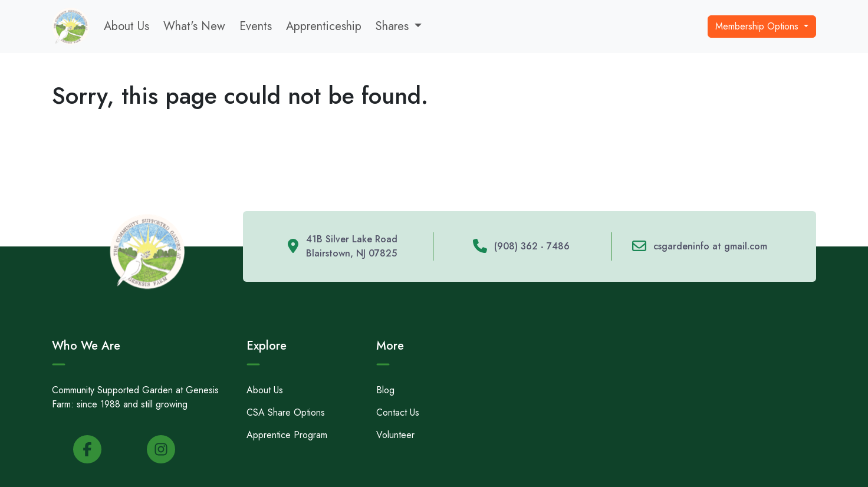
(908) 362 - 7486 (532, 246)
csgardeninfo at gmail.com (710, 246)
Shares (392, 26)
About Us (126, 26)
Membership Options (758, 26)
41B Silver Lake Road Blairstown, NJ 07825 (352, 246)
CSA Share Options (286, 412)
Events (256, 26)
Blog (385, 390)
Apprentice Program (287, 435)
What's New (194, 26)
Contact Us (398, 412)
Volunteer (395, 435)
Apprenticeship (324, 26)
